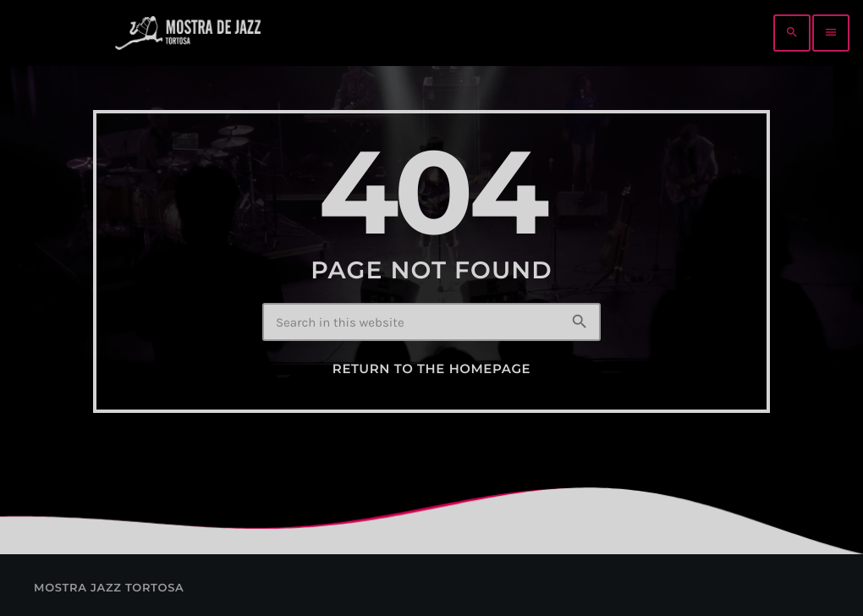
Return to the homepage (431, 369)
